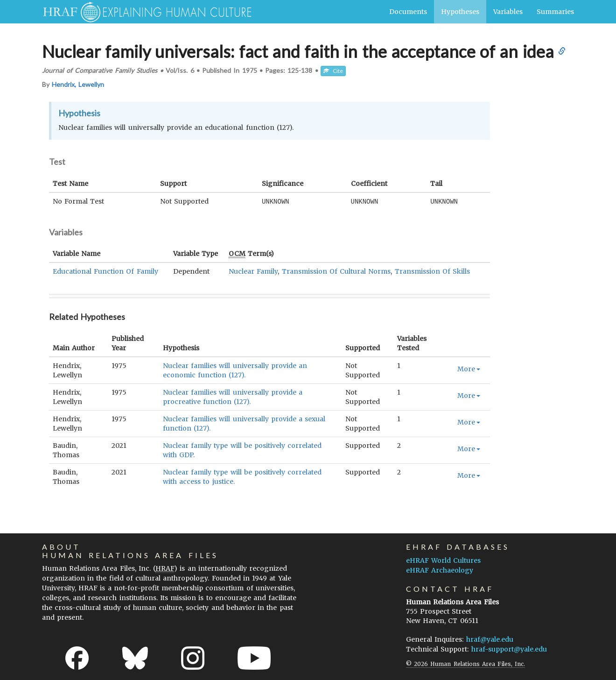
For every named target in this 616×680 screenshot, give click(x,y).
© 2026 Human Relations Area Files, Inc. (465, 663)
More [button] (469, 368)
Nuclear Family (253, 271)
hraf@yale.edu (490, 639)
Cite (333, 71)
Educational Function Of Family (105, 271)
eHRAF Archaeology (440, 570)
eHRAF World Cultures (443, 560)
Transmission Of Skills (432, 271)
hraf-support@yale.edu (509, 649)
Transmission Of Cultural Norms (336, 271)
